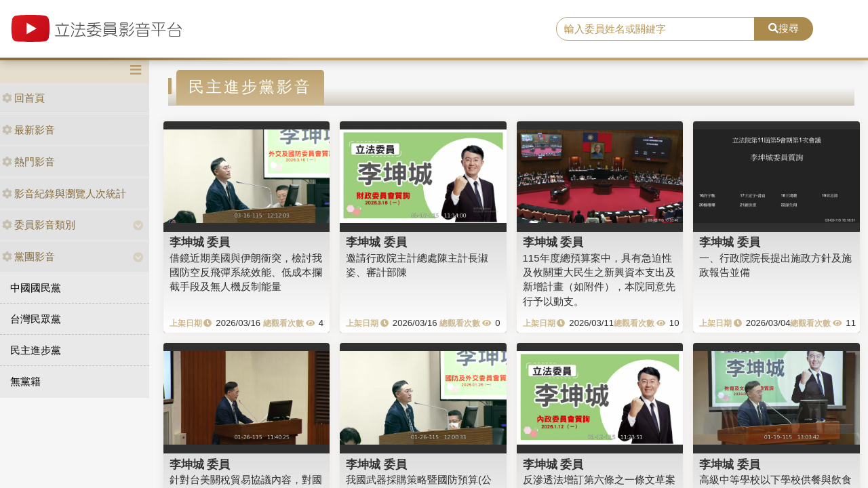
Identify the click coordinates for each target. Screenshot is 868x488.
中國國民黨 (36, 288)
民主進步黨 (36, 350)
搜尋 (784, 28)
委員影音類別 (39, 225)
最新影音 (28, 130)
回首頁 (23, 98)
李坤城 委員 (200, 242)
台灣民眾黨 (36, 319)
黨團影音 (28, 257)
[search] (655, 29)
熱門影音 (28, 162)
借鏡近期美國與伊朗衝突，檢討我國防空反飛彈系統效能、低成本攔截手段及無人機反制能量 (246, 272)
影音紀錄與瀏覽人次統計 (64, 194)
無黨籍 (25, 381)
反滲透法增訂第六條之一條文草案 (599, 480)
